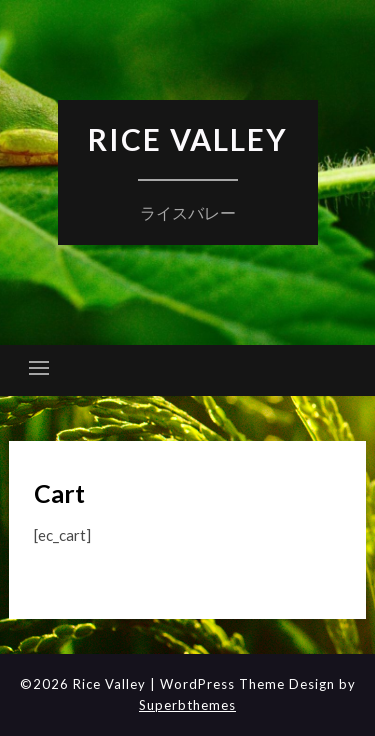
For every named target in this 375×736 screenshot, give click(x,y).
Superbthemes (187, 705)
